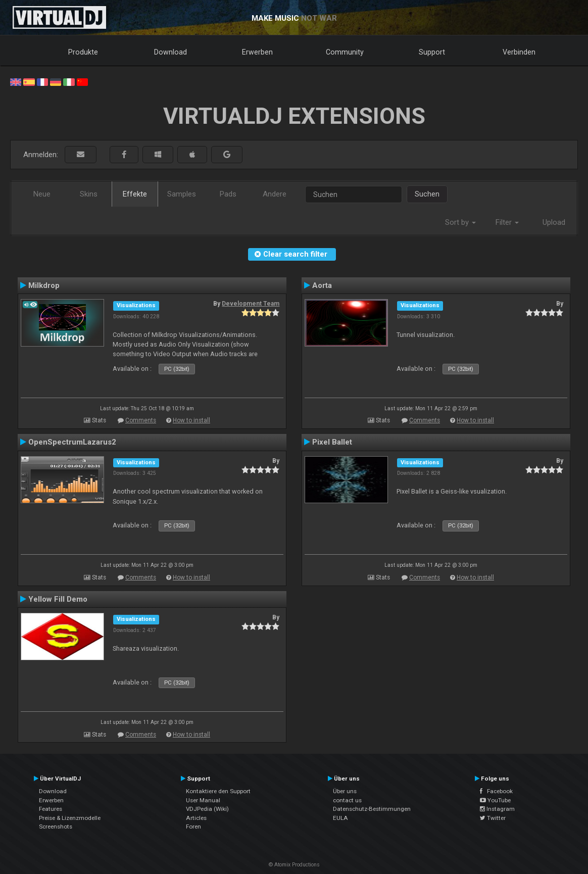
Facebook (496, 791)
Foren (193, 827)
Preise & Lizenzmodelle (70, 818)
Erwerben (257, 52)
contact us (347, 800)
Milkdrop (44, 285)
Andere (275, 194)
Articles (196, 818)
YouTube (495, 800)
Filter (507, 222)
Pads (228, 194)
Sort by (460, 222)
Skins (89, 194)
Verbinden (519, 52)
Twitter (493, 818)
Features (51, 809)
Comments (141, 420)
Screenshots (56, 827)
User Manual (203, 800)
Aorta (322, 285)
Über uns (345, 791)
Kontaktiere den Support (218, 791)
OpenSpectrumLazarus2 (72, 442)
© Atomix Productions (294, 865)
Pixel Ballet (332, 442)
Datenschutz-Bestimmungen (372, 809)
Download (170, 52)
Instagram (497, 809)
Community (345, 52)
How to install (191, 420)
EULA (340, 818)
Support (432, 52)
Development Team (251, 304)
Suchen (427, 194)
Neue (42, 194)
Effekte (135, 194)
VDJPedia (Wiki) (207, 809)
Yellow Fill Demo (58, 599)
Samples (182, 194)
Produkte (83, 52)
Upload (554, 222)
